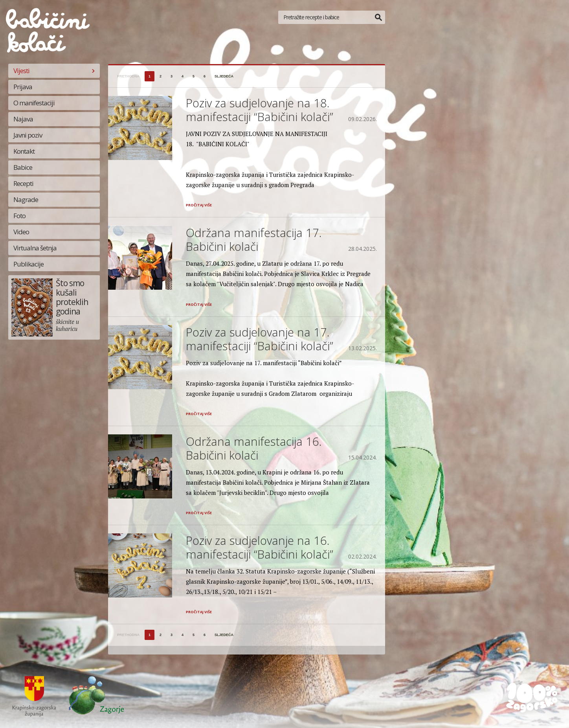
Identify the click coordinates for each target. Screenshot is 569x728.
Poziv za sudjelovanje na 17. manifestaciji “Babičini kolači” (260, 339)
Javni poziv (28, 135)
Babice (23, 167)
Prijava (23, 87)
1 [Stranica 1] (150, 76)
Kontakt (24, 151)
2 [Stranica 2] (161, 76)
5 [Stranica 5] (194, 76)
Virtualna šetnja (35, 248)
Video (21, 232)
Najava (23, 119)
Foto (19, 216)
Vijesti (21, 71)
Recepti (23, 183)
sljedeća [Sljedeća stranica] (224, 76)
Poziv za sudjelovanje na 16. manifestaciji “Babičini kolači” (260, 547)
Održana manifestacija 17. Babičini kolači (254, 239)
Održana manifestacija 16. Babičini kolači (254, 448)
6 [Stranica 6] (205, 76)
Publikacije (28, 264)
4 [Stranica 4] (183, 76)
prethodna (128, 76)
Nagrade (26, 199)
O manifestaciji (34, 103)
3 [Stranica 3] (172, 76)
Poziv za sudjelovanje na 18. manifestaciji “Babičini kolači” (260, 110)
